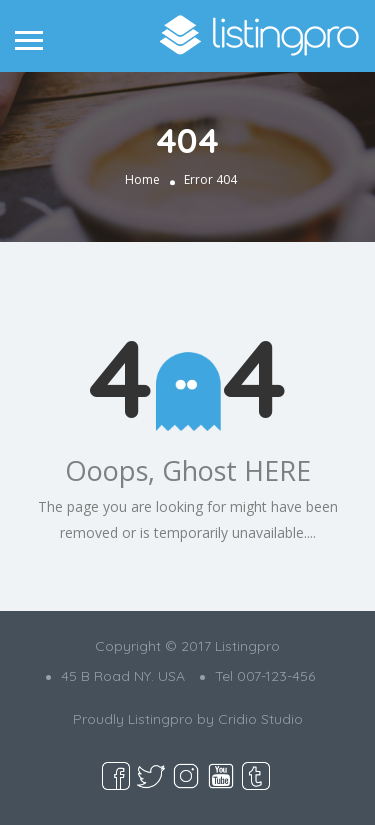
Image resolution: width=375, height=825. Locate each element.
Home (142, 179)
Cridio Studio (260, 719)
